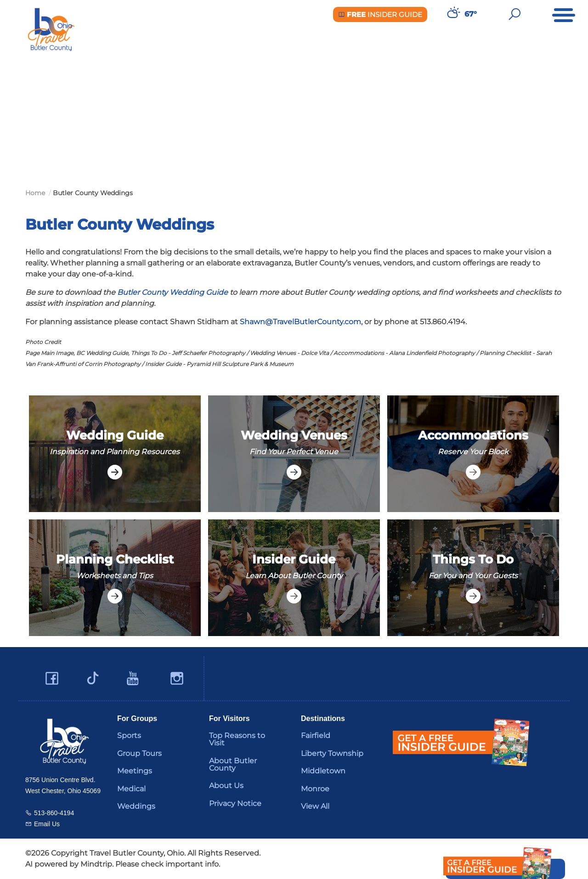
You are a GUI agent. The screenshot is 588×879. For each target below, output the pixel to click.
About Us (226, 786)
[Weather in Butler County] (452, 14)
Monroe (315, 789)
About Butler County (233, 764)
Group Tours (139, 753)
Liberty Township (332, 753)
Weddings (136, 806)
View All (315, 806)
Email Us (47, 824)
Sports (129, 735)
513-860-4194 (54, 813)
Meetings (135, 771)
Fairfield (316, 735)
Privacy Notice (235, 803)
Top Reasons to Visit (237, 739)
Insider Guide (380, 14)
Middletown (323, 771)
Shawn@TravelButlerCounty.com (300, 322)
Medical (131, 789)
